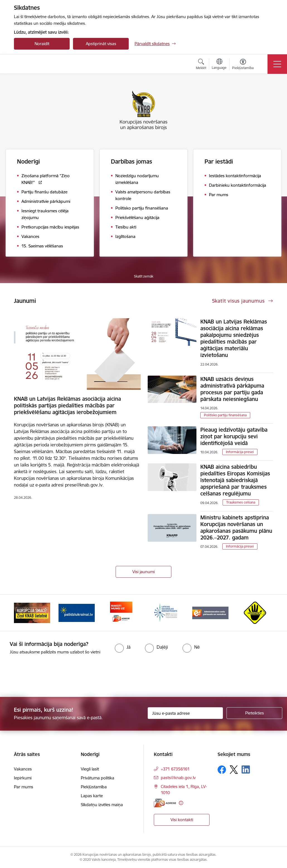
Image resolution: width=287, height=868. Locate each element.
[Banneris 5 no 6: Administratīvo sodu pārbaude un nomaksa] (210, 612)
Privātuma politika (98, 778)
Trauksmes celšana (241, 502)
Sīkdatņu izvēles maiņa (102, 805)
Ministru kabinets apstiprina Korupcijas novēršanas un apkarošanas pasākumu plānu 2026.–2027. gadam (236, 527)
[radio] (123, 647)
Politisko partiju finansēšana (225, 415)
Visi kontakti (182, 820)
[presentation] (47, 676)
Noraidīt (42, 44)
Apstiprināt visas (101, 44)
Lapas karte (92, 796)
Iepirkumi (23, 778)
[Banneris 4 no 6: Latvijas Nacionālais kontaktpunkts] (166, 612)
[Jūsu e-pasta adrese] (185, 713)
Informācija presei (240, 452)
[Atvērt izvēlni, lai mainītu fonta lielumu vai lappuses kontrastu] (243, 65)
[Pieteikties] (254, 713)
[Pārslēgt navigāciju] (277, 64)
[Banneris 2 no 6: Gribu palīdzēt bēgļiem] (77, 612)
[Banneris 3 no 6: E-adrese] (121, 612)
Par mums (24, 787)
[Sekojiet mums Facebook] (222, 770)
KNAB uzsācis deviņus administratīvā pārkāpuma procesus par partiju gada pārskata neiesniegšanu (232, 389)
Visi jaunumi (143, 572)
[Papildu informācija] (181, 803)
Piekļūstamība (94, 787)
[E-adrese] (165, 803)
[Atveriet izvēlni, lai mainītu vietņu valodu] (219, 65)
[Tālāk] (264, 613)
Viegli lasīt (90, 769)
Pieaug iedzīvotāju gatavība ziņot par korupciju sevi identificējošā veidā (234, 436)
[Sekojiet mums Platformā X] (234, 770)
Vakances (23, 769)
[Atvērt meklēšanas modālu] (201, 65)
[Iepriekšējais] (23, 613)
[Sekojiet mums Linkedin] (246, 770)
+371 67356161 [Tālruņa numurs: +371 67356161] (175, 769)
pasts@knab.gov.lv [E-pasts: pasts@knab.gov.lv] (178, 778)
